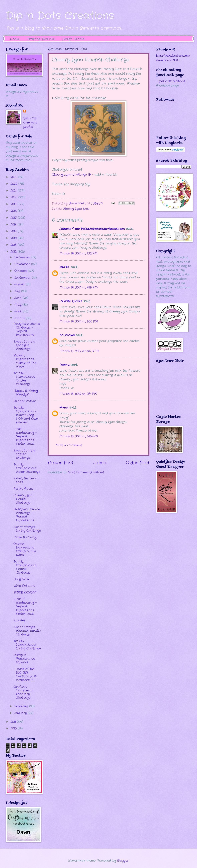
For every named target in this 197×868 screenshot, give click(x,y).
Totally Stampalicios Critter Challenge (24, 379)
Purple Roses (23, 489)
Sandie (64, 267)
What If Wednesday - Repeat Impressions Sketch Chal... (25, 436)
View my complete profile (30, 122)
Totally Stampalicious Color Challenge (27, 468)
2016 (14, 225)
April (19, 311)
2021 (14, 191)
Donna (64, 365)
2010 (14, 728)
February (22, 706)
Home (15, 39)
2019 (14, 204)
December (23, 257)
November (23, 264)
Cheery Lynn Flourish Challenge (23, 499)
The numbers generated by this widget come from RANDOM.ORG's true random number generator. (169, 391)
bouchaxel (67, 335)
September (23, 278)
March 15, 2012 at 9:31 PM (78, 394)
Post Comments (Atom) (86, 472)
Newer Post (60, 463)
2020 (14, 197)
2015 (14, 231)
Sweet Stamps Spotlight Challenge (24, 345)
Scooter (20, 620)
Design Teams (73, 39)
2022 (14, 184)
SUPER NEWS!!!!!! (25, 592)
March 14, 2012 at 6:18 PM (79, 288)
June (18, 298)
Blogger (123, 861)
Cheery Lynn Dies (76, 209)
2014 (14, 238)
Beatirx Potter (25, 401)
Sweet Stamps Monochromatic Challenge (27, 631)
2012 (14, 252)
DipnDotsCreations (171, 81)
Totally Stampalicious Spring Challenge (27, 645)
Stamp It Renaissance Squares (24, 659)
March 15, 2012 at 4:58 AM (79, 351)
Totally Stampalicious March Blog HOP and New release (26, 415)
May (18, 305)
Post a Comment (69, 445)
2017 (14, 218)
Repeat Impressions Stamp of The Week (25, 361)
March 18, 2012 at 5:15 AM (79, 436)
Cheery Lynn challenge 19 (71, 175)
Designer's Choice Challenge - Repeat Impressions (27, 329)
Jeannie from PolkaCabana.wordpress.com (92, 229)
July (18, 291)
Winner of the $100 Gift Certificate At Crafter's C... (25, 675)
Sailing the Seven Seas (26, 480)
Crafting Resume (41, 39)
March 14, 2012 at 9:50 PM (79, 321)
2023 (14, 177)
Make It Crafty (25, 537)
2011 (14, 722)
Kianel (64, 408)
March (20, 318)
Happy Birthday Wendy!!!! (26, 393)
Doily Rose (22, 579)
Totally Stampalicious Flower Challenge (25, 567)
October (21, 271)
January (21, 713)
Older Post (138, 463)
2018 (14, 211)
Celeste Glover (71, 301)
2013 (14, 245)
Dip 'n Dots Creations (60, 16)
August (20, 284)
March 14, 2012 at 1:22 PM (78, 253)
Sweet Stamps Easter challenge (24, 454)
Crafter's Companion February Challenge (23, 692)
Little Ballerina (24, 586)
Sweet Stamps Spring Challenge (27, 529)
